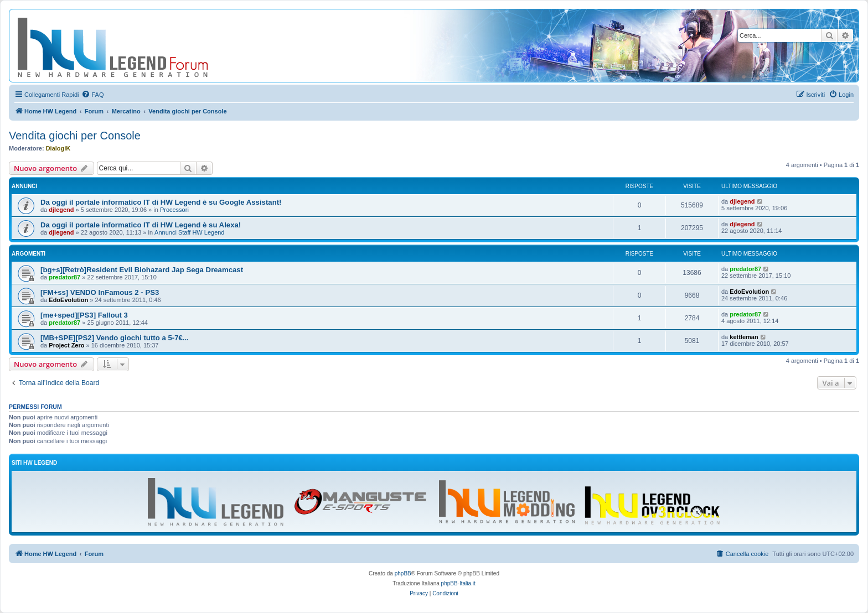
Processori (174, 210)
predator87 (64, 277)
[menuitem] (92, 95)
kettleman (744, 337)
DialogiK (58, 148)
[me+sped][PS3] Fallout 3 (84, 315)
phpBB (403, 573)
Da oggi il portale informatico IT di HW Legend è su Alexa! (141, 225)
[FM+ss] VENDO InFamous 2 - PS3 (100, 292)
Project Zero (66, 345)
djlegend (61, 210)
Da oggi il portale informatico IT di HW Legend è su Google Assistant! (161, 202)
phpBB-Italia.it (458, 583)
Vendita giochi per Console (75, 136)
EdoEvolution (68, 300)
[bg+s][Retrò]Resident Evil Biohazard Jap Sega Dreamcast (142, 270)
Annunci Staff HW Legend (189, 232)
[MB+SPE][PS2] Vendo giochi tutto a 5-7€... (115, 338)
